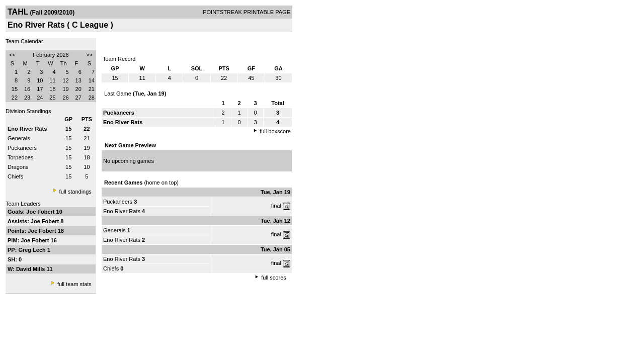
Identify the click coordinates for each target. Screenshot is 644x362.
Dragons (18, 167)
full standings (75, 192)
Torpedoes (20, 157)
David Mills (31, 269)
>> (89, 55)
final (276, 206)
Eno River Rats (122, 211)
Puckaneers (22, 148)
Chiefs (15, 176)
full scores (274, 278)
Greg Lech (32, 250)
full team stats (74, 284)
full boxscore (275, 131)
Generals (19, 138)
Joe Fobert (41, 212)
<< (12, 55)
